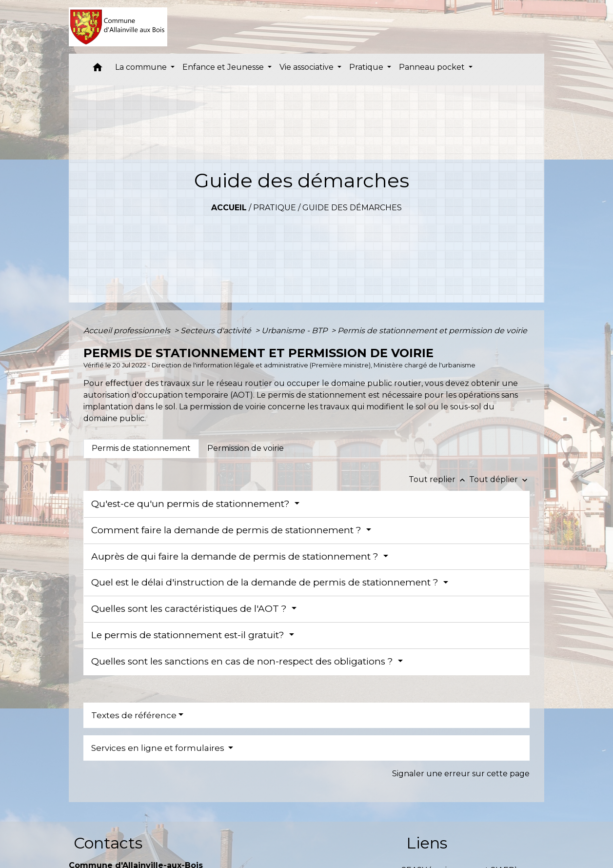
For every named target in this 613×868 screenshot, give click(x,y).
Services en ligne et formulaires (159, 748)
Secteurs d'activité (217, 331)
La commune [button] (142, 67)
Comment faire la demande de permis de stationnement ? (227, 530)
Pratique (275, 208)
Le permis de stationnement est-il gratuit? (189, 635)
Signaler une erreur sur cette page (461, 774)
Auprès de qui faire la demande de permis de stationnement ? (236, 556)
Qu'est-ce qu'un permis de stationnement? (192, 504)
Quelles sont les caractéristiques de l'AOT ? (190, 609)
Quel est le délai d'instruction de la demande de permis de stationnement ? (266, 582)
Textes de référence (134, 715)
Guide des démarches (352, 208)
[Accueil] (118, 27)
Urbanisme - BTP (295, 331)
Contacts (108, 843)
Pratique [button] (367, 67)
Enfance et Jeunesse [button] (224, 67)
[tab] (141, 448)
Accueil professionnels (128, 331)
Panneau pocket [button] (433, 67)
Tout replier (439, 479)
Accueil (229, 208)
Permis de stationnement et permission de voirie (432, 331)
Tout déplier (499, 479)
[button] (98, 70)
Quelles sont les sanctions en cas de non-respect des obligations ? (243, 661)
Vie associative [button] (307, 67)
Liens (427, 843)
